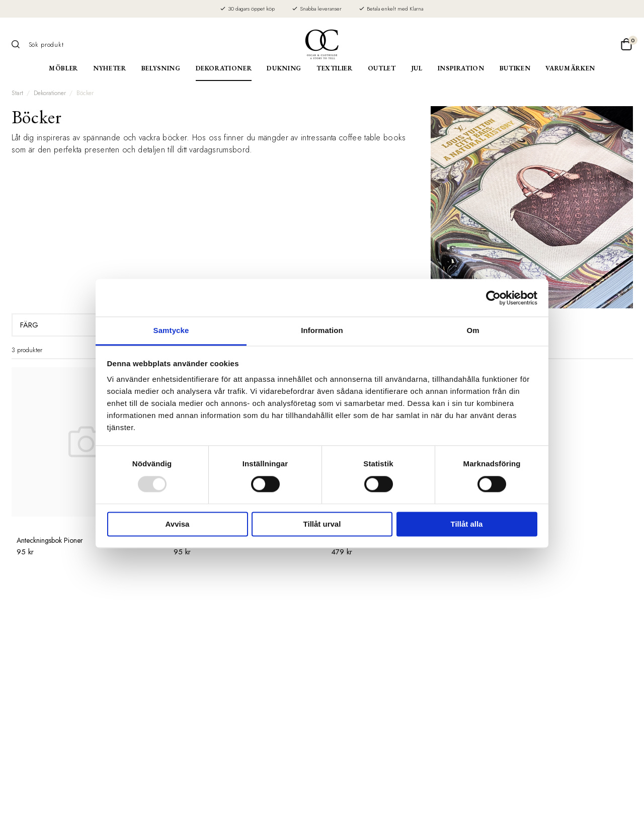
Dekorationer (224, 68)
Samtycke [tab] (171, 330)
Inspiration (461, 68)
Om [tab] (473, 330)
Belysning (161, 68)
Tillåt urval (322, 524)
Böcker (85, 93)
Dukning (284, 68)
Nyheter (110, 68)
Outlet (382, 68)
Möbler (63, 68)
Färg (72, 325)
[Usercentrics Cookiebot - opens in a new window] (493, 298)
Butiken (515, 68)
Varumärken (570, 68)
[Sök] (19, 44)
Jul (417, 68)
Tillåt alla (467, 524)
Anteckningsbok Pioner (50, 540)
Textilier (335, 68)
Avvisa (178, 524)
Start (17, 93)
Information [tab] (322, 330)
